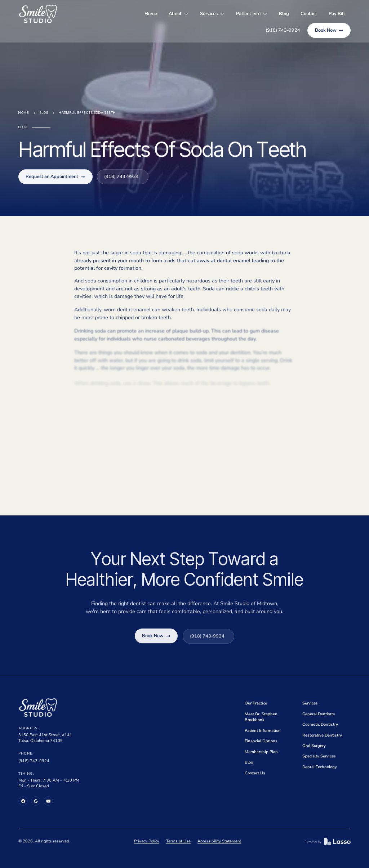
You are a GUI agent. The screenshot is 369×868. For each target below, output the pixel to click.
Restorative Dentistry (322, 735)
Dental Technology (320, 767)
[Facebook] (23, 801)
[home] (38, 14)
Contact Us (255, 773)
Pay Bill (337, 14)
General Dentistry (319, 714)
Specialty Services (319, 756)
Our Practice (256, 703)
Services (310, 703)
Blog (284, 14)
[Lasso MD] (328, 842)
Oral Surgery (314, 746)
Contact (309, 14)
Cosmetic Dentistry (320, 724)
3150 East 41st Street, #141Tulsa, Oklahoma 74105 (45, 738)
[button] (179, 14)
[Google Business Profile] (36, 801)
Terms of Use (178, 841)
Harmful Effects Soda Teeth (87, 113)
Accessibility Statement (219, 841)
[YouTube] (48, 801)
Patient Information (263, 731)
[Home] (38, 708)
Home (151, 14)
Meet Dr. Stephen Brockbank (261, 717)
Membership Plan (261, 752)
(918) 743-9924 (34, 761)
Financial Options (261, 741)
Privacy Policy (147, 841)
